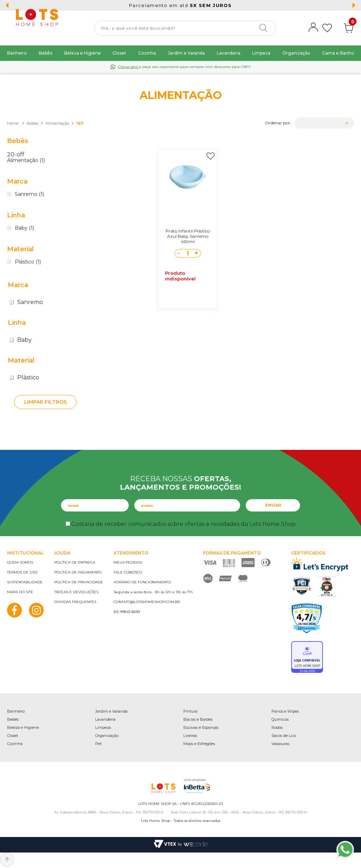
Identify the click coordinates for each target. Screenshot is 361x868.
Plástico (24, 377)
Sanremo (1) (29, 194)
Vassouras (280, 744)
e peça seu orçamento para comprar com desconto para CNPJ (184, 67)
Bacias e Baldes (198, 719)
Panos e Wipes (285, 711)
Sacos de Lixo (284, 736)
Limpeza (261, 53)
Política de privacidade (79, 582)
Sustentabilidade (25, 582)
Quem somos (20, 562)
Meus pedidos (128, 562)
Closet (119, 53)
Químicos (280, 719)
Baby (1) (25, 228)
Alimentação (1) (26, 161)
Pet (98, 744)
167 (80, 123)
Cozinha (147, 53)
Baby (20, 340)
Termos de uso (22, 572)
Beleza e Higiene (82, 53)
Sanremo (26, 302)
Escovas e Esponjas (201, 727)
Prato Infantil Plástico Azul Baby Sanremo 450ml (188, 236)
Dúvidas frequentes (75, 602)
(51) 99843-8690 (127, 612)
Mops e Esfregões (199, 744)
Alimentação (57, 123)
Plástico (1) (28, 262)
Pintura (190, 711)
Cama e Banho (338, 53)
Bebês (45, 53)
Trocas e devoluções (76, 592)
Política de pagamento (78, 572)
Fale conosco (128, 572)
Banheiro (17, 53)
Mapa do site (20, 592)
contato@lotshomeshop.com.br (147, 602)
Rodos (277, 727)
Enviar (273, 505)
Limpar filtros (45, 402)
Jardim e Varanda (186, 53)
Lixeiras (190, 736)
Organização (296, 53)
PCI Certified (302, 586)
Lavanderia (229, 53)
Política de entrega (75, 562)
